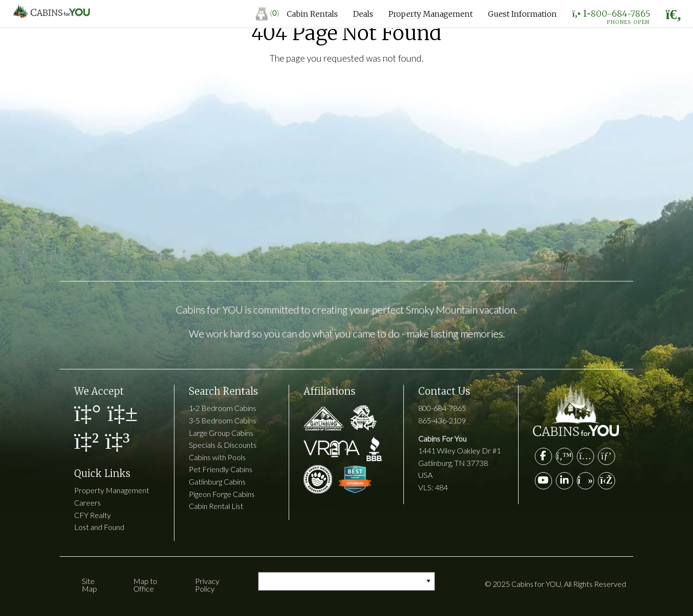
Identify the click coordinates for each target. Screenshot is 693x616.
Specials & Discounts (223, 445)
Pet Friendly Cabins (221, 469)
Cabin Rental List (216, 506)
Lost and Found (99, 527)
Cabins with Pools (217, 457)
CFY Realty (92, 515)
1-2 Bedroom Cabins (222, 408)
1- (611, 16)
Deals (363, 14)
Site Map (89, 585)
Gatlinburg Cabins (217, 481)
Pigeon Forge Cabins (222, 494)
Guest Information (522, 14)
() (267, 13)
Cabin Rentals (312, 14)
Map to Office (145, 585)
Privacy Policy (207, 585)
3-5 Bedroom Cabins (222, 420)
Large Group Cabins (221, 433)
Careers (87, 503)
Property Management (431, 14)
